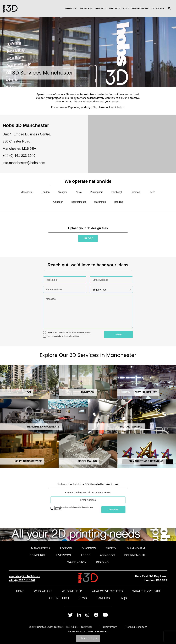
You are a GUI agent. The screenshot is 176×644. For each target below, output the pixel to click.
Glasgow (62, 192)
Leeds (152, 192)
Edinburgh (117, 192)
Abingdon (58, 202)
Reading (119, 202)
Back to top (88, 638)
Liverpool (136, 192)
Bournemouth (79, 202)
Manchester (27, 192)
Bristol (79, 192)
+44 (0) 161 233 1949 (19, 156)
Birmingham (97, 192)
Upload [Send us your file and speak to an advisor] (88, 238)
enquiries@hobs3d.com (24, 576)
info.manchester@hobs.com (24, 163)
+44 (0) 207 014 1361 (22, 580)
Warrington (100, 202)
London (46, 192)
